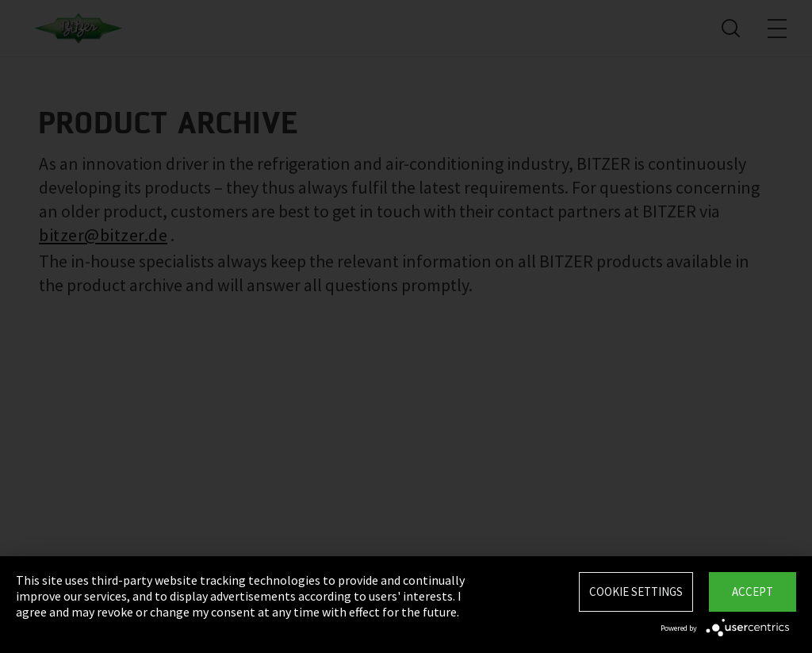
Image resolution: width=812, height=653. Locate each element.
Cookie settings (636, 592)
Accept (753, 592)
